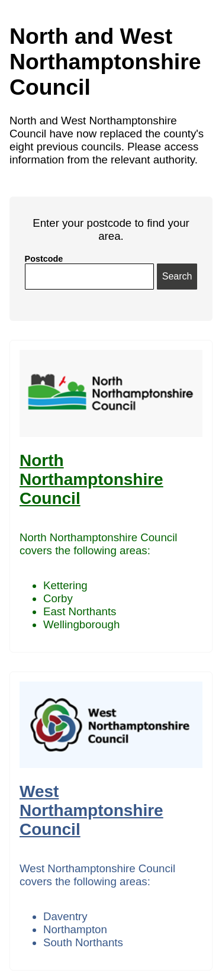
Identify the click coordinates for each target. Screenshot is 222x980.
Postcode (44, 259)
